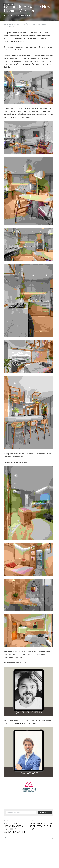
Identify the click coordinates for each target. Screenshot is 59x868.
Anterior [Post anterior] (7, 840)
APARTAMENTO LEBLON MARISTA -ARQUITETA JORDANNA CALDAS (15, 846)
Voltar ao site (8, 4)
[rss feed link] (54, 857)
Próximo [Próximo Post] (33, 840)
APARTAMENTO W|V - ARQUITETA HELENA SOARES (42, 845)
